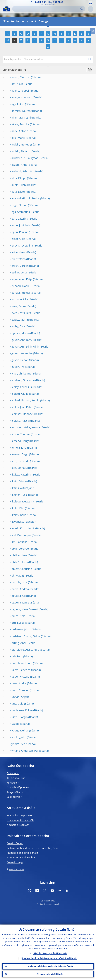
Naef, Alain (16, 84)
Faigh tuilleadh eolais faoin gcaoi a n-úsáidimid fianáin (50, 958)
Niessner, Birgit (19, 454)
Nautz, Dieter (18, 192)
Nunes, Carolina (19, 690)
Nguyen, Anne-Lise (21, 353)
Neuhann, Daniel (20, 286)
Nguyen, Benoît (19, 360)
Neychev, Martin (20, 333)
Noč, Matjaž (17, 576)
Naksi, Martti (17, 138)
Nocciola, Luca (18, 582)
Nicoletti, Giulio (19, 394)
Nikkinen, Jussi (18, 495)
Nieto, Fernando (19, 461)
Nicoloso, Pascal (20, 421)
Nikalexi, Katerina (20, 475)
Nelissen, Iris (17, 239)
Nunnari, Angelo (19, 697)
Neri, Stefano (18, 259)
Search (82, 9)
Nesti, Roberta (18, 272)
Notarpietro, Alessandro (24, 650)
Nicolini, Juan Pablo (21, 407)
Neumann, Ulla (19, 299)
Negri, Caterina (19, 219)
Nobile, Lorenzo (19, 549)
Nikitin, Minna (18, 481)
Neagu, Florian (18, 205)
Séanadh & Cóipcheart (19, 815)
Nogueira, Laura (19, 602)
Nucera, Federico (20, 670)
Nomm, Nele (17, 616)
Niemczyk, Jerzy (19, 441)
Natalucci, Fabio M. (21, 171)
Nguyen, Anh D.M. (21, 340)
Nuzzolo (14, 724)
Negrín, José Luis (20, 225)
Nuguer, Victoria (19, 677)
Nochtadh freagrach (18, 825)
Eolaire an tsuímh (16, 869)
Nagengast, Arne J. (21, 97)
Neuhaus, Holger (20, 293)
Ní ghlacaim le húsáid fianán (50, 974)
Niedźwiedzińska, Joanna (25, 427)
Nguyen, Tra (17, 367)
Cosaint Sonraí (15, 843)
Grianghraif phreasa (18, 787)
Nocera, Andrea (19, 589)
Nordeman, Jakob (20, 629)
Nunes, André (18, 683)
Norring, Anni (18, 643)
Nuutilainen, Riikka (21, 710)
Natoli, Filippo (18, 178)
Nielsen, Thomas (20, 434)
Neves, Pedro (18, 306)
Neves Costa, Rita (20, 313)
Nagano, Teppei (19, 91)
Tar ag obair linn (16, 778)
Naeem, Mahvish (20, 77)
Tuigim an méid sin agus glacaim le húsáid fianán (50, 966)
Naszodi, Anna (18, 165)
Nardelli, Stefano (20, 151)
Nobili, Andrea (18, 555)
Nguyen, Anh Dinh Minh (24, 347)
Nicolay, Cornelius (21, 387)
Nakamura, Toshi (20, 118)
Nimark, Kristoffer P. (22, 528)
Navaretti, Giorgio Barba (24, 198)
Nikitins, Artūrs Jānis (22, 488)
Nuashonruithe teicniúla (20, 820)
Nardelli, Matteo (19, 144)
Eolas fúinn (13, 773)
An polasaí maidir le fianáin (22, 853)
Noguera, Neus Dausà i (24, 609)
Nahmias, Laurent (20, 111)
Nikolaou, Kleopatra (22, 501)
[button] (90, 3)
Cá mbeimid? (14, 797)
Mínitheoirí (13, 783)
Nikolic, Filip (17, 508)
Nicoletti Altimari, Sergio (24, 400)
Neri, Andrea (18, 252)
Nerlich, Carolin (19, 266)
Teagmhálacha (15, 792)
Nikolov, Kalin (18, 515)
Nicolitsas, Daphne (21, 414)
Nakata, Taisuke (19, 124)
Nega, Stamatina (20, 212)
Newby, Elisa (17, 326)
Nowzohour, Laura (21, 663)
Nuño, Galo (16, 704)
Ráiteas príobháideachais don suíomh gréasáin (33, 848)
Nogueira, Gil (18, 596)
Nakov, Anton (18, 131)
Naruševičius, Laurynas (24, 158)
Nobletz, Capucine (21, 569)
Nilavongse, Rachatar (23, 522)
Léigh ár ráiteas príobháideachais (50, 953)
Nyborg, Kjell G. (19, 730)
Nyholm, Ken (17, 744)
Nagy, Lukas (17, 104)
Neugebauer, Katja (21, 279)
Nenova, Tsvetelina (21, 246)
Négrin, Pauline (19, 232)
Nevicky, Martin (19, 320)
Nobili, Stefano (19, 562)
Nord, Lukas (17, 623)
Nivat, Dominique (20, 535)
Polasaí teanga (15, 862)
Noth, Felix (16, 656)
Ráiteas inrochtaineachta (21, 857)
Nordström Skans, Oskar (25, 636)
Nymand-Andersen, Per (24, 751)
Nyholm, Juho (18, 737)
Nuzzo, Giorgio (19, 717)
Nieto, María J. (18, 468)
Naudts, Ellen (18, 185)
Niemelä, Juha (18, 448)
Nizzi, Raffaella (18, 542)
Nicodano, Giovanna (22, 380)
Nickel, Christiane (20, 373)
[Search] (47, 9)
